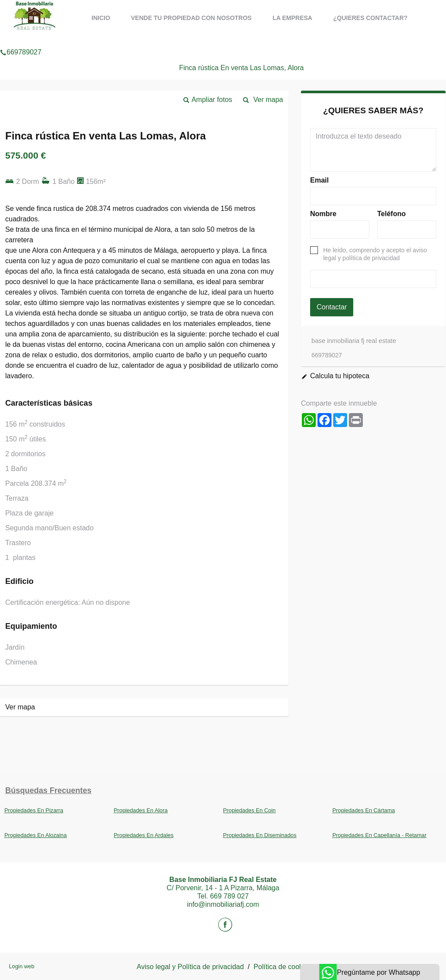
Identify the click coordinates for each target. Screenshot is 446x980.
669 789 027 (229, 896)
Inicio (101, 18)
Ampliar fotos (212, 100)
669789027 (21, 41)
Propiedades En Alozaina (35, 835)
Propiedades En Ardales (144, 835)
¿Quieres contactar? (370, 18)
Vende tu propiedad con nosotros (191, 18)
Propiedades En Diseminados (260, 835)
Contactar (332, 307)
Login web (21, 966)
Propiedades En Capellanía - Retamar (379, 835)
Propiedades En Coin (249, 810)
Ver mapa (268, 100)
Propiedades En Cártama (364, 810)
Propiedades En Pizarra (34, 810)
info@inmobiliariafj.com (223, 904)
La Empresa (292, 18)
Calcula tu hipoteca (340, 376)
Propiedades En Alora (141, 810)
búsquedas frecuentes (48, 790)
